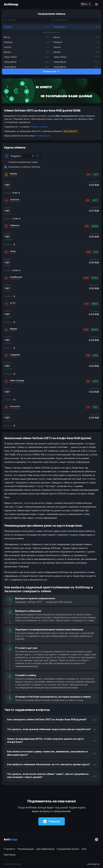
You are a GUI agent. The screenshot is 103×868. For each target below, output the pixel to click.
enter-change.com (17, 383)
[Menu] (97, 4)
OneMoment (16, 277)
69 (88, 200)
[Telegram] (97, 840)
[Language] (86, 4)
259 (89, 252)
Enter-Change (17, 380)
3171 (96, 174)
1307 (95, 407)
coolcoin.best (15, 202)
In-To (13, 303)
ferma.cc (13, 331)
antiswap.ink (93, 864)
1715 (96, 252)
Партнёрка (10, 855)
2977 (95, 200)
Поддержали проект (68, 849)
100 (88, 355)
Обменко (15, 225)
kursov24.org (15, 408)
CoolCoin (15, 199)
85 (88, 381)
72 (88, 407)
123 (87, 226)
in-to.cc (13, 305)
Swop (13, 251)
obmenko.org (15, 227)
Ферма (14, 329)
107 (89, 174)
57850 (95, 278)
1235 (86, 330)
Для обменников (45, 849)
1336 (95, 355)
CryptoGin (15, 355)
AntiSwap (11, 4)
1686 (86, 278)
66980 (94, 330)
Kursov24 (15, 406)
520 (87, 304)
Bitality (14, 174)
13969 (95, 304)
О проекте (9, 849)
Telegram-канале (39, 127)
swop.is (13, 253)
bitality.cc (14, 176)
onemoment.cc (15, 279)
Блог (84, 849)
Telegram (52, 821)
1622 (95, 381)
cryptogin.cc (15, 357)
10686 (95, 226)
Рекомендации (43, 136)
